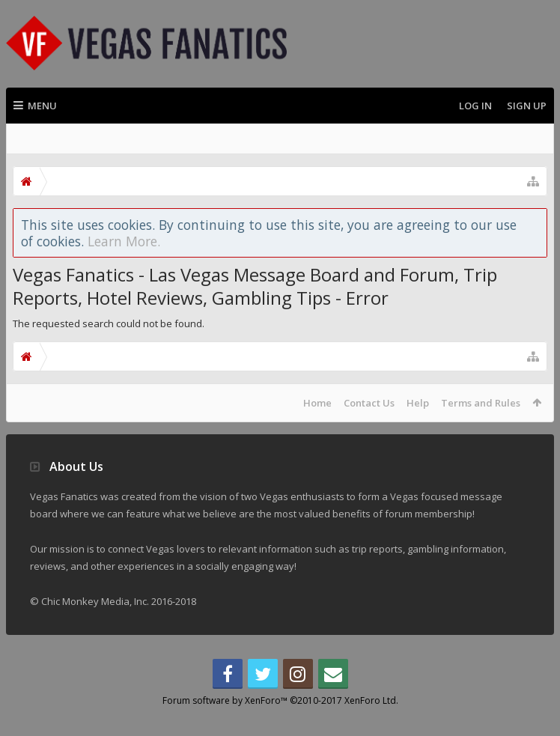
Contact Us (369, 403)
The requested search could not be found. (109, 323)
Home (317, 403)
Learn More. (124, 241)
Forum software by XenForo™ (280, 724)
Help (418, 403)
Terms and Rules (481, 403)
